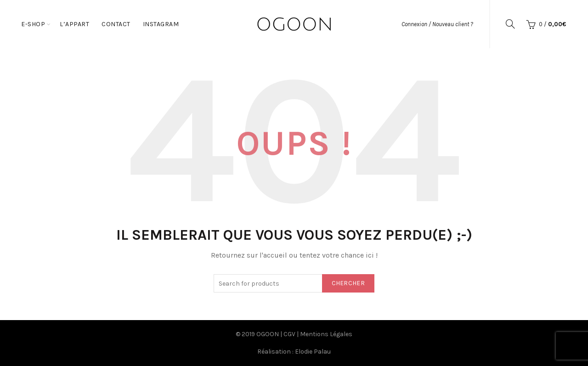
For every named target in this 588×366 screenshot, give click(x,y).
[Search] (510, 24)
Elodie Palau (313, 352)
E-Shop (33, 24)
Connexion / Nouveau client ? (437, 24)
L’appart (74, 24)
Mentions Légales (326, 334)
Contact (116, 24)
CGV (289, 334)
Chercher (348, 283)
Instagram (161, 24)
